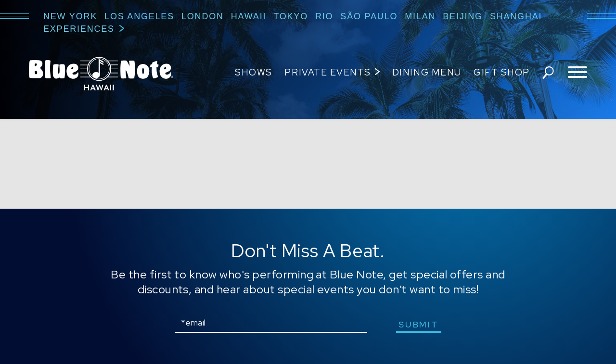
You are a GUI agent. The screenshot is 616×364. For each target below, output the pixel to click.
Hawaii (249, 16)
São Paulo (369, 16)
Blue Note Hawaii (101, 74)
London (203, 16)
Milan (420, 16)
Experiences (79, 29)
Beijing (463, 16)
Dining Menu (427, 72)
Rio (324, 16)
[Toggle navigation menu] (577, 73)
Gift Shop (502, 72)
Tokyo (291, 16)
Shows (254, 72)
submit (418, 324)
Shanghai (516, 16)
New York (70, 16)
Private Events (327, 72)
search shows (548, 73)
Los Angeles (139, 16)
